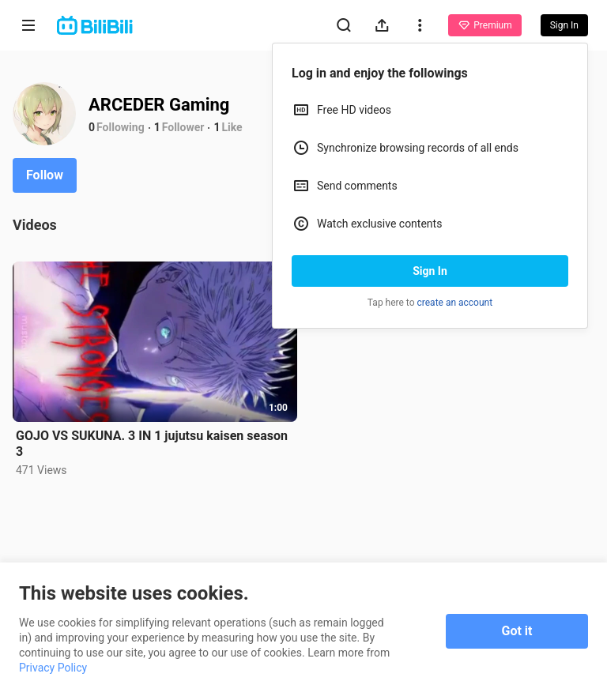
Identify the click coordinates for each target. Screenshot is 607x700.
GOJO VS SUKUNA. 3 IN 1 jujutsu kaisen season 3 (152, 444)
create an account (455, 303)
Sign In (430, 271)
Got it (517, 631)
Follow (45, 175)
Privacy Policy (53, 668)
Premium (484, 25)
